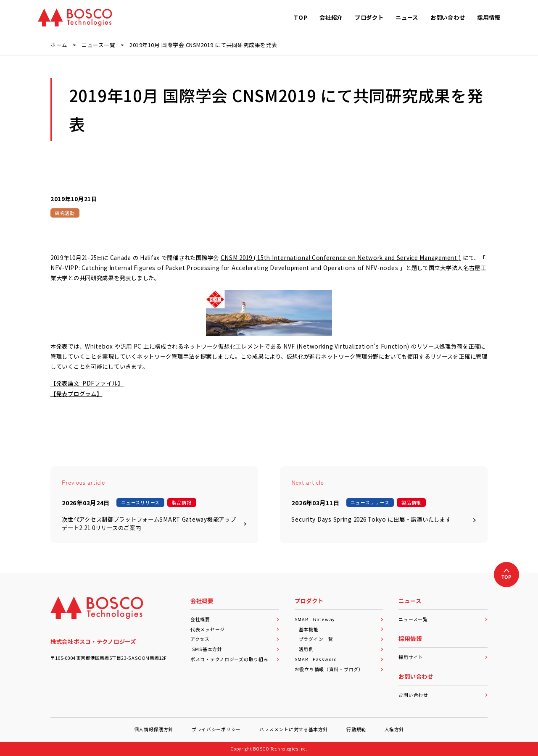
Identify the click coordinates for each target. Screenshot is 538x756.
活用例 (341, 649)
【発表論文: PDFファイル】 (87, 383)
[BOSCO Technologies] (75, 17)
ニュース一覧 (443, 619)
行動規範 (356, 729)
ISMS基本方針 (235, 649)
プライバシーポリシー (216, 729)
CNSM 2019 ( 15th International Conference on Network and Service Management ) (341, 257)
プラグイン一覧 (341, 639)
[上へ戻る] (506, 575)
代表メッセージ (235, 629)
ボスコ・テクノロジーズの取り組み (235, 659)
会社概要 (235, 619)
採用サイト (443, 657)
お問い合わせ (443, 695)
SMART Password (339, 659)
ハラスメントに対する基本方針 (294, 729)
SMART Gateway (339, 619)
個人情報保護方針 (154, 729)
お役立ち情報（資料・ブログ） (339, 669)
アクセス (235, 639)
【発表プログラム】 (76, 394)
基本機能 (341, 629)
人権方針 (394, 729)
